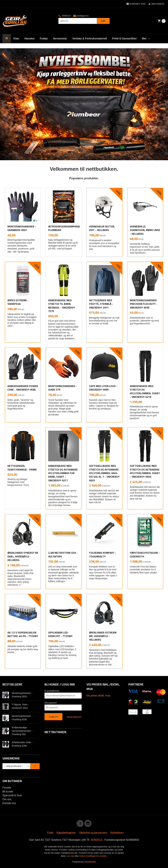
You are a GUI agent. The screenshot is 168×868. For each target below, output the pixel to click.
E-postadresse (52, 691)
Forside (7, 788)
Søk (103, 21)
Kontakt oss (9, 803)
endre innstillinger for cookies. (93, 856)
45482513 (64, 16)
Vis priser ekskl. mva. (99, 696)
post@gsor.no (81, 16)
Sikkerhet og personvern (93, 833)
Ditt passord (51, 703)
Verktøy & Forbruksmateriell (90, 39)
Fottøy (44, 39)
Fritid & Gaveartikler (124, 39)
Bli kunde (8, 792)
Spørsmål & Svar (12, 795)
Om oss (7, 799)
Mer (144, 39)
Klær (16, 39)
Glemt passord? (74, 717)
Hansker (30, 39)
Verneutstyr (60, 39)
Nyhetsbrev (117, 833)
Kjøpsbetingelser (66, 833)
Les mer (71, 856)
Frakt (50, 833)
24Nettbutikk (90, 862)
